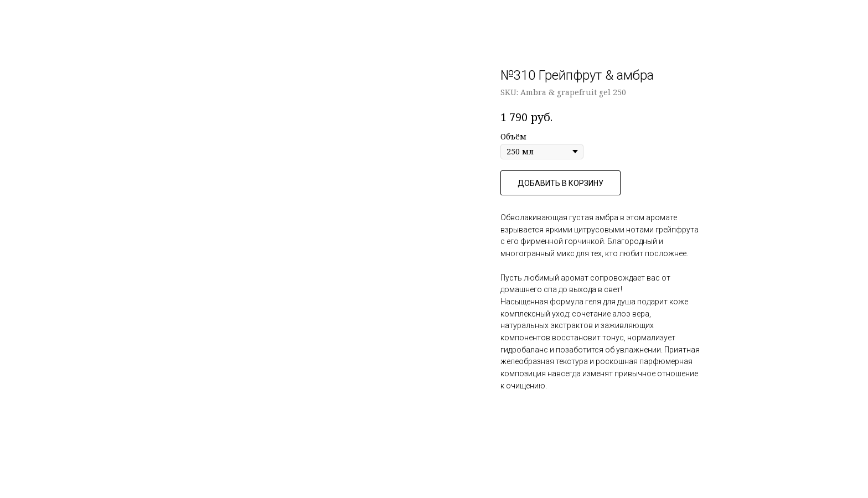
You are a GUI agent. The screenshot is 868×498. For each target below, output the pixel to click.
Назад (33, 17)
